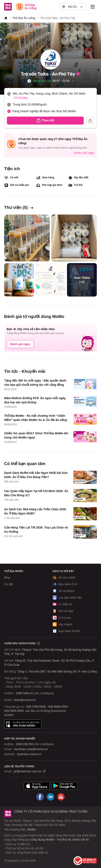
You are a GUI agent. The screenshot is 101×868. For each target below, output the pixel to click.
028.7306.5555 (36, 707)
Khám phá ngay (84, 153)
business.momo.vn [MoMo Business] (29, 754)
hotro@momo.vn (25, 700)
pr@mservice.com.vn (28, 771)
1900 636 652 (35, 744)
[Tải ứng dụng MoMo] (37, 786)
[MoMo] (6, 18)
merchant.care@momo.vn (31, 749)
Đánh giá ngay (20, 344)
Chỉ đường (21, 98)
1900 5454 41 (25, 693)
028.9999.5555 (58, 707)
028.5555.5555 (14, 711)
